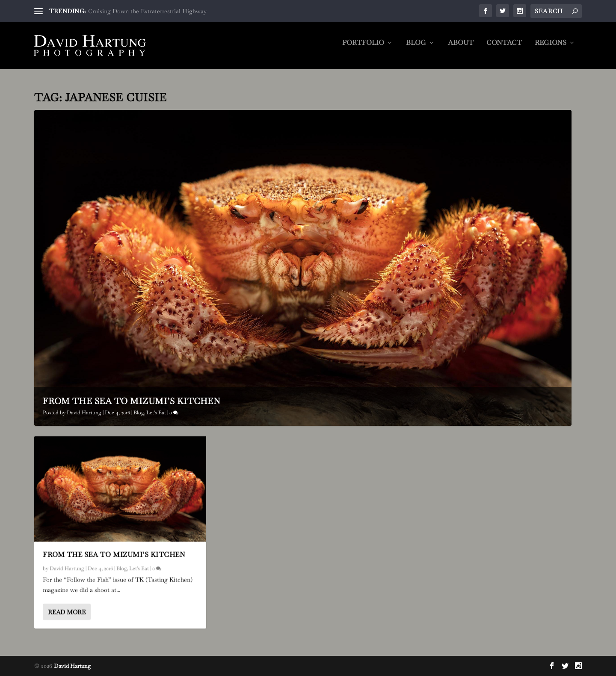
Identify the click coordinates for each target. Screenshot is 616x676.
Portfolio (363, 49)
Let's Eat (156, 413)
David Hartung (84, 413)
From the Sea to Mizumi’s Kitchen (132, 401)
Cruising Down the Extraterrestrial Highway (147, 11)
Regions (551, 49)
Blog (416, 49)
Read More (67, 612)
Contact (504, 49)
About (461, 49)
